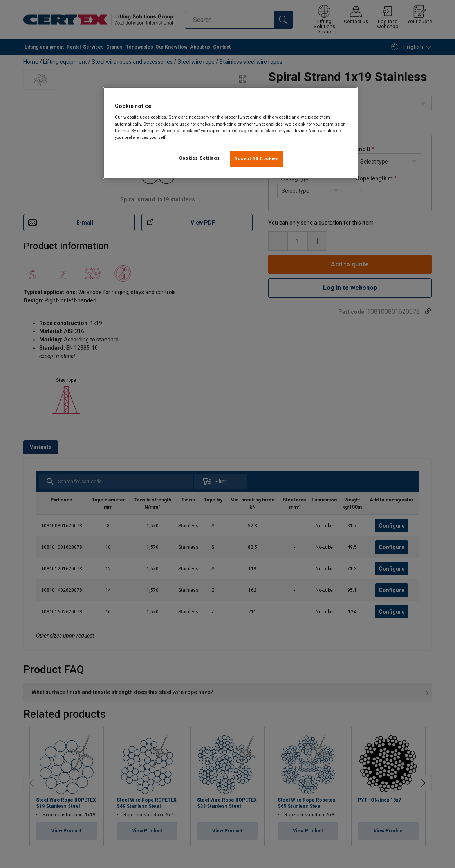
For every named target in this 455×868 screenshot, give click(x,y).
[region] (230, 133)
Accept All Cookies (257, 158)
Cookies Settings (199, 158)
